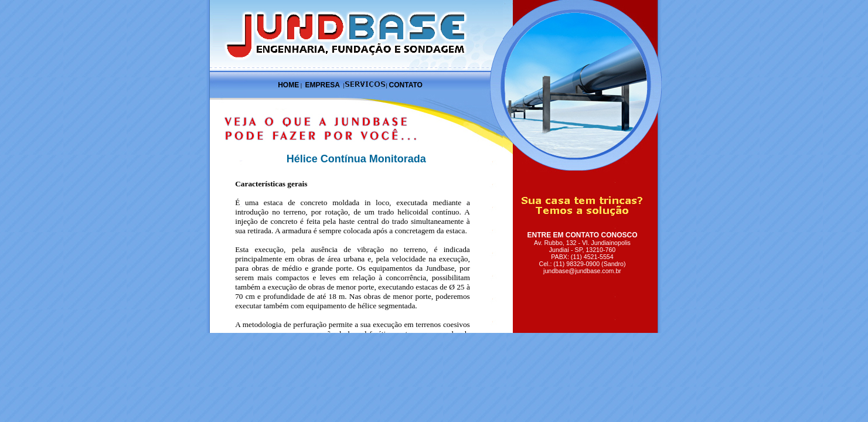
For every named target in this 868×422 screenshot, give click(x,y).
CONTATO (406, 85)
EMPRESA (322, 85)
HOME (288, 85)
